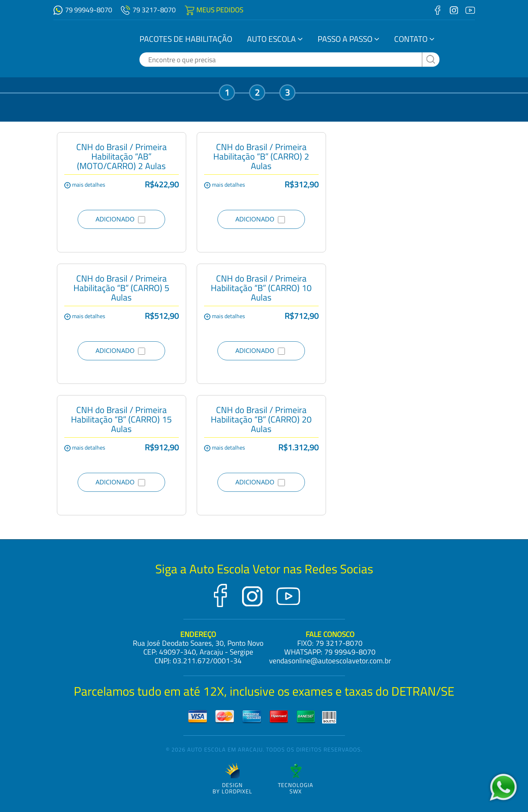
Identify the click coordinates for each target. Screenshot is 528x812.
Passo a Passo (345, 39)
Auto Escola (271, 39)
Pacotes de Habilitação (186, 39)
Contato (411, 39)
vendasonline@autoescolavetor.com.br (330, 660)
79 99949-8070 (89, 10)
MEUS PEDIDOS (220, 10)
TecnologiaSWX (296, 779)
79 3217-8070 (154, 10)
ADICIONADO (120, 219)
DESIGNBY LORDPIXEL (232, 779)
